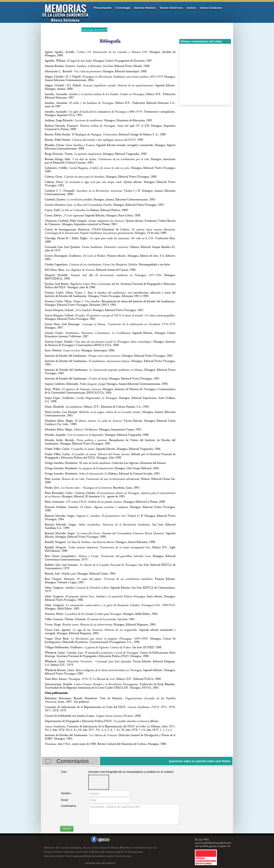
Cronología (123, 8)
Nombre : (67, 793)
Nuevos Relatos (145, 8)
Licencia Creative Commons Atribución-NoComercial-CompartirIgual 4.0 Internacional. (94, 852)
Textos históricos (171, 8)
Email (64, 800)
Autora (191, 8)
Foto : (65, 772)
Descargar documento (94, 30)
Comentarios (69, 806)
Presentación (103, 8)
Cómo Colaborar (211, 8)
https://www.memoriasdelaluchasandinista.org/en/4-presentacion (87, 856)
